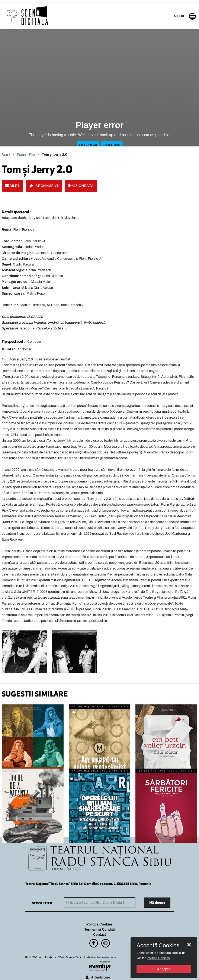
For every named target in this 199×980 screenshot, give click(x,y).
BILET (12, 186)
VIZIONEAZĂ (81, 186)
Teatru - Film (26, 154)
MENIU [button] (185, 16)
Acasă (6, 154)
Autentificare (98, 977)
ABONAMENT (44, 186)
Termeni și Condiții (99, 929)
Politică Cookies (100, 924)
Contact (100, 935)
